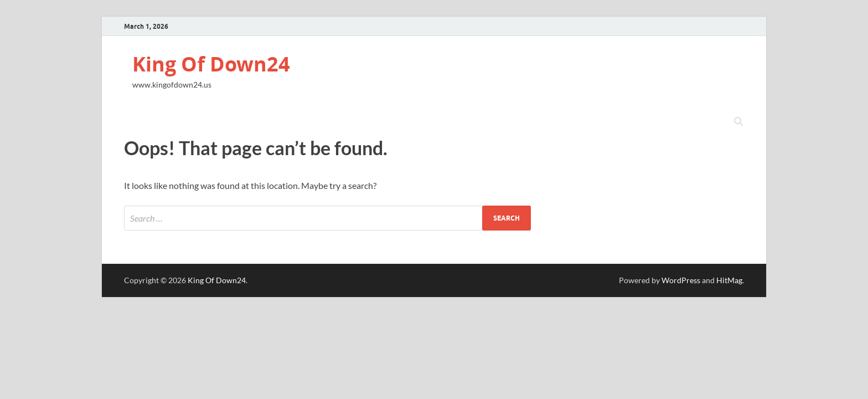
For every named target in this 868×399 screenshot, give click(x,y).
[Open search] (738, 122)
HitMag (729, 280)
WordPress (681, 280)
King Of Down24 (211, 64)
